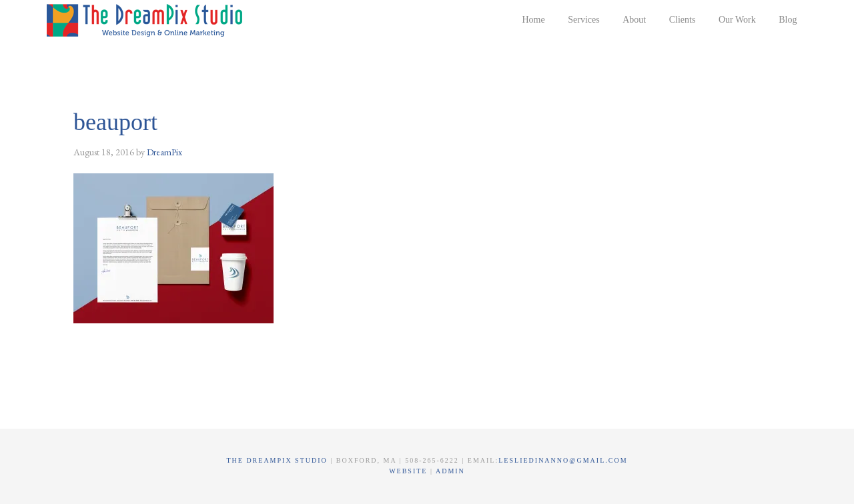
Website (410, 471)
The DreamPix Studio (147, 20)
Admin (450, 471)
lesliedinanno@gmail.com (563, 460)
